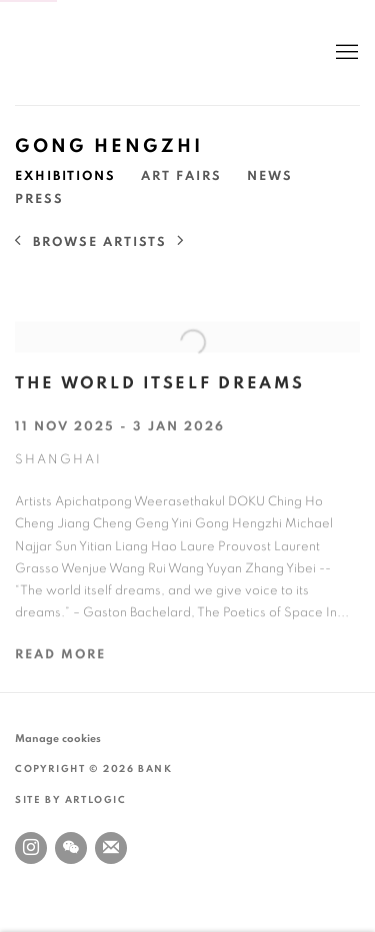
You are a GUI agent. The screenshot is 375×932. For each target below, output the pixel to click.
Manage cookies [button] (58, 738)
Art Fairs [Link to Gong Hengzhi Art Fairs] (181, 176)
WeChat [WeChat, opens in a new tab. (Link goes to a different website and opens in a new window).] (71, 848)
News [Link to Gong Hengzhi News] (270, 176)
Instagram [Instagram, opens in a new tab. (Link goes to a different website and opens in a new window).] (31, 848)
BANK (75, 52)
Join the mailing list (111, 848)
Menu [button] (345, 53)
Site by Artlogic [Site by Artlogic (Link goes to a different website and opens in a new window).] (71, 800)
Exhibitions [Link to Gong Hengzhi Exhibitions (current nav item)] (65, 176)
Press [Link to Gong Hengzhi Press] (39, 199)
